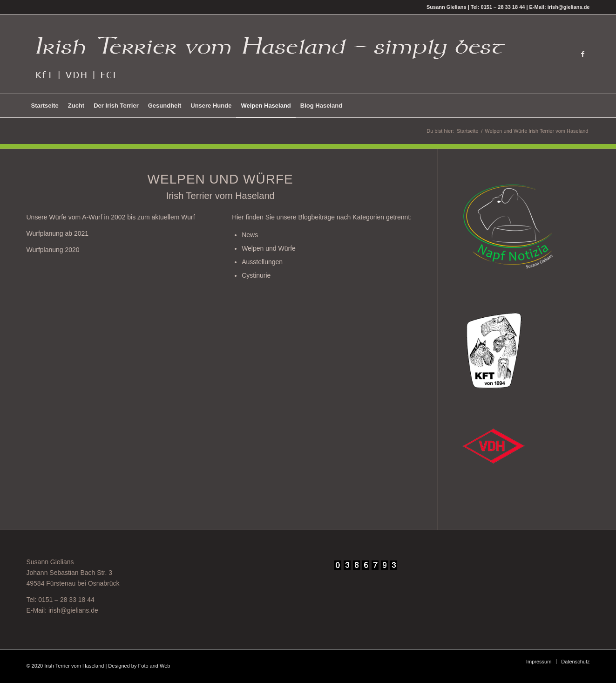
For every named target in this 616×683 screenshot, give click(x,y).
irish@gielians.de (73, 610)
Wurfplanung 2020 (53, 250)
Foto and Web (154, 666)
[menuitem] (45, 106)
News (250, 235)
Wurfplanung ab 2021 (58, 233)
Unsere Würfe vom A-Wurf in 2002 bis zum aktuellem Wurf (111, 217)
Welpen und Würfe (269, 248)
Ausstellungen (262, 262)
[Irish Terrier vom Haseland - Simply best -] (270, 54)
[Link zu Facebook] (583, 54)
